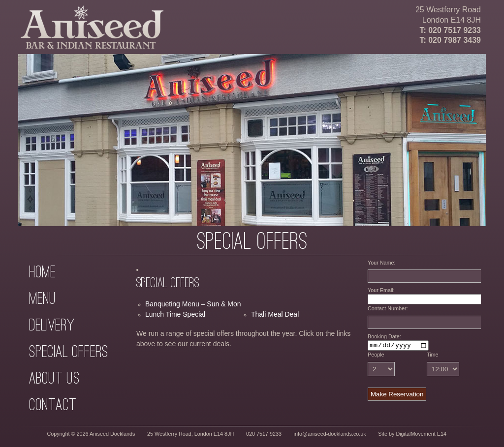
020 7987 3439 (455, 40)
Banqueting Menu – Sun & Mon (193, 304)
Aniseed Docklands (112, 435)
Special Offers (69, 351)
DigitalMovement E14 (421, 435)
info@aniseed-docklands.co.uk (330, 435)
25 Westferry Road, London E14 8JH (190, 435)
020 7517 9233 (455, 30)
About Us (54, 378)
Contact (53, 404)
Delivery (52, 325)
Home (42, 272)
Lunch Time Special (175, 314)
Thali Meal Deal (275, 314)
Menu (43, 298)
